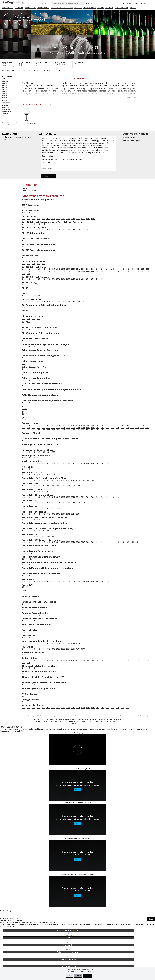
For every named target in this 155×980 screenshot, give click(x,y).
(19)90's (32, 553)
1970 (142, 271)
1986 (78, 271)
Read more (132, 98)
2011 (83, 218)
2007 (103, 269)
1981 (103, 271)
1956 (88, 430)
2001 (132, 269)
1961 (63, 430)
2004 (117, 269)
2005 (112, 269)
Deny (70, 976)
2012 (53, 70)
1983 (93, 271)
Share (151, 920)
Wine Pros (78, 8)
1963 (24, 290)
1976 (127, 271)
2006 (108, 269)
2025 (24, 285)
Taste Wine (19, 8)
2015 (63, 218)
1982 (98, 271)
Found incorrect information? (11, 124)
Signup (143, 3)
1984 (88, 271)
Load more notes (49, 176)
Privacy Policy (87, 971)
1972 (137, 427)
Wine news (109, 8)
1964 (28, 273)
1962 (58, 430)
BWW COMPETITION (121, 8)
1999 (142, 269)
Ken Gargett (135, 141)
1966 (24, 273)
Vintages (100, 8)
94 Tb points (79, 79)
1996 (28, 271)
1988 (68, 271)
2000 (137, 269)
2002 (127, 269)
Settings (78, 976)
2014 (48, 70)
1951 (112, 430)
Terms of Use (77, 971)
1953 (103, 430)
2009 (58, 70)
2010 (88, 230)
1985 (83, 271)
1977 (122, 271)
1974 (127, 427)
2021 (19, 70)
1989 (63, 271)
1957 (83, 430)
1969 (24, 430)
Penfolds (57, 52)
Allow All (88, 976)
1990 (58, 271)
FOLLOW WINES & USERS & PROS (62, 8)
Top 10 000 (126, 3)
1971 (137, 271)
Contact (133, 8)
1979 (112, 271)
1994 (38, 271)
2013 (73, 218)
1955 (93, 430)
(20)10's (25, 202)
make (19, 137)
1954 (98, 430)
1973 (28, 235)
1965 (43, 430)
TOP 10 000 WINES (90, 8)
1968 (28, 430)
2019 (28, 70)
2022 (14, 70)
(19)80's (32, 559)
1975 (132, 271)
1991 (53, 271)
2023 (9, 70)
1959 (73, 430)
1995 (33, 271)
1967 (147, 271)
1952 (108, 430)
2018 (33, 70)
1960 (68, 430)
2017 (38, 70)
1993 (43, 271)
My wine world (43, 8)
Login (136, 3)
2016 (43, 70)
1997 (93, 218)
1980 (108, 271)
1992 (48, 271)
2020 (24, 70)
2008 (98, 269)
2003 (88, 218)
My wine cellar (30, 8)
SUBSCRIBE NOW (8, 8)
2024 (4, 70)
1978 (117, 271)
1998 (147, 269)
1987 (73, 271)
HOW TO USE (90, 3)
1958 (78, 430)
